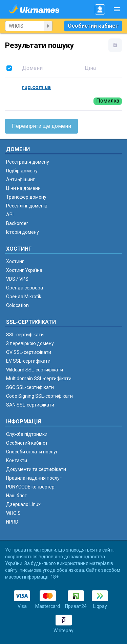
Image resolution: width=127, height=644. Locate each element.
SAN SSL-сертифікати (30, 405)
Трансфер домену (26, 197)
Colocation (17, 305)
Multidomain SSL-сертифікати (39, 379)
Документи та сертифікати (36, 469)
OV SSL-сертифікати (29, 352)
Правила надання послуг (34, 478)
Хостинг (15, 261)
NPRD (12, 522)
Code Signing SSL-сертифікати (39, 396)
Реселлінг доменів (27, 206)
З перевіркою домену (30, 343)
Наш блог (16, 496)
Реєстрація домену (28, 162)
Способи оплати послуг (32, 452)
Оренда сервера (25, 288)
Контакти (17, 460)
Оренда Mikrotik (24, 297)
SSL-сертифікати (25, 335)
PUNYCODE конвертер (30, 487)
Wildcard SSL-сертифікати (35, 370)
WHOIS (13, 513)
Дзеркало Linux (23, 504)
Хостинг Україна (24, 270)
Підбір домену (22, 171)
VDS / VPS (17, 279)
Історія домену (23, 232)
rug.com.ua (36, 87)
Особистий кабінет (93, 26)
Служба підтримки (27, 434)
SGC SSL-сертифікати (30, 387)
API (10, 215)
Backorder (17, 223)
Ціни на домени (23, 188)
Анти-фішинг (20, 179)
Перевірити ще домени (41, 126)
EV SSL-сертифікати (28, 361)
